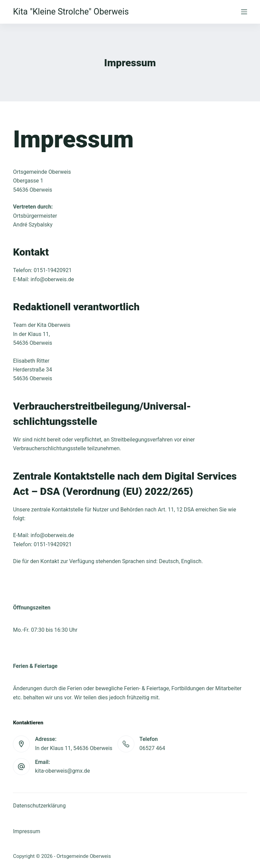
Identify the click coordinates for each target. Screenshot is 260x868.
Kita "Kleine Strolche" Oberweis (71, 12)
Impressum (27, 831)
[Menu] (244, 12)
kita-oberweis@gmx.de (62, 771)
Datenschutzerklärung (39, 806)
